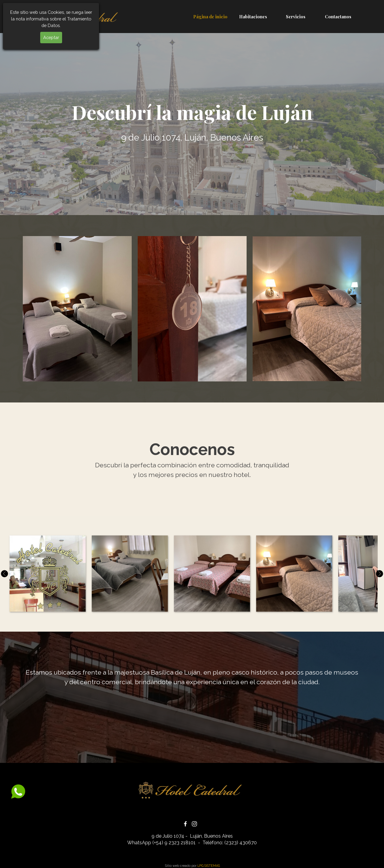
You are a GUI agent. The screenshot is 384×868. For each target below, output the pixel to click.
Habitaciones (253, 17)
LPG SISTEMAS (209, 866)
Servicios (296, 17)
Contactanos (338, 17)
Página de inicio (210, 17)
